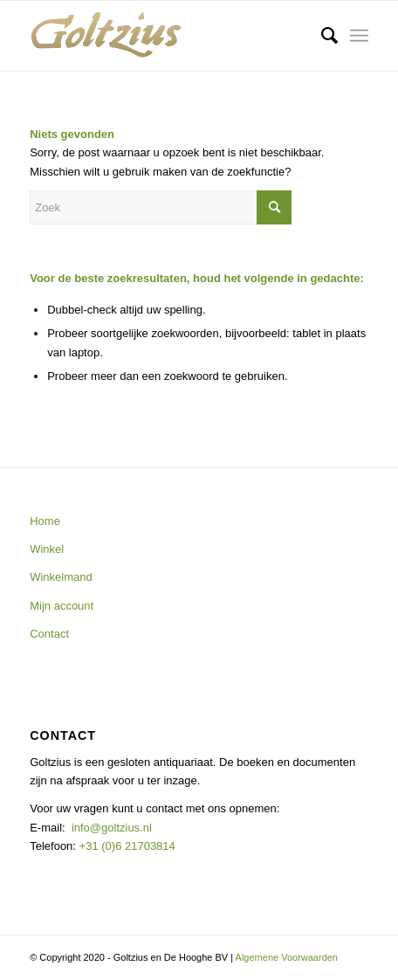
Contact (49, 634)
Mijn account (62, 606)
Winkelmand (61, 577)
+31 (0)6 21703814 (126, 846)
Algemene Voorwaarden (287, 957)
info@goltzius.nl (112, 828)
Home (45, 521)
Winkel (47, 549)
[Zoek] (321, 36)
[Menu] (359, 36)
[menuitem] (321, 36)
